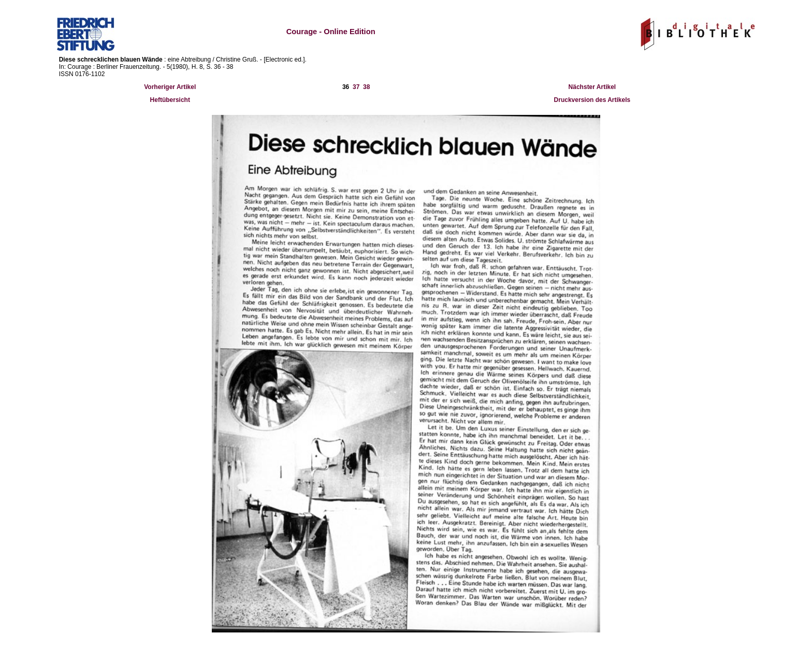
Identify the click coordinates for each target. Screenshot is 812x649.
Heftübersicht (170, 100)
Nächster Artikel (592, 87)
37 (356, 87)
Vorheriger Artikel (170, 87)
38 (366, 87)
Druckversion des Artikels (592, 100)
